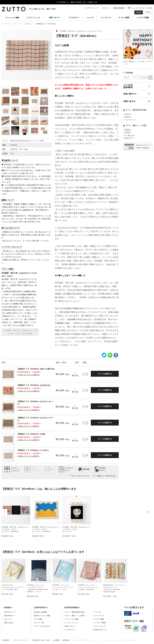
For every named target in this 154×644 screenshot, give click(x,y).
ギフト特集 (38, 619)
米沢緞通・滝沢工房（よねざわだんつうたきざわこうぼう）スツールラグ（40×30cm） (46, 529)
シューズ (90, 18)
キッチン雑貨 (124, 18)
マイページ (8, 619)
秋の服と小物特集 (40, 612)
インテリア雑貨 (143, 18)
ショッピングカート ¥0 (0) (142, 8)
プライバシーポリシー (21, 640)
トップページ (6, 24)
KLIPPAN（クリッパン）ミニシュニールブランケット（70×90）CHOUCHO (88, 587)
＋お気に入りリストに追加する (28, 375)
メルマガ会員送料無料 (138, 86)
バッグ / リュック (33, 18)
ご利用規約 (6, 640)
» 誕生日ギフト (129, 138)
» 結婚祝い (127, 130)
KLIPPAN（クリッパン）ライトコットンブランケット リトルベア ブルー (64, 587)
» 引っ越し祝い (129, 135)
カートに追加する (105, 374)
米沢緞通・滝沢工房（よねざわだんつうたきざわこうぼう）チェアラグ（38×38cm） (15, 529)
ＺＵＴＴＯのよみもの (42, 626)
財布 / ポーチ (54, 18)
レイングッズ (106, 18)
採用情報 (66, 640)
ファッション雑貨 (12, 18)
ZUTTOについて (92, 8)
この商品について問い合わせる (106, 476)
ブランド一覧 (39, 623)
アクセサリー (74, 18)
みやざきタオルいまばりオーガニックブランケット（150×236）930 (13, 587)
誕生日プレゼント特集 (42, 616)
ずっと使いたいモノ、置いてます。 (43, 9)
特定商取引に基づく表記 (41, 640)
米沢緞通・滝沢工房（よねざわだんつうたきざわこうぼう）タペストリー (76, 529)
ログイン (106, 8)
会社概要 (56, 640)
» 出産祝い (127, 133)
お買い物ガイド (138, 94)
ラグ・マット (18, 24)
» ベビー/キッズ (129, 120)
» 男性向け (127, 117)
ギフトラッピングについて (81, 476)
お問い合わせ (138, 101)
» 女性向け (127, 114)
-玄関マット (29, 24)
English (148, 12)
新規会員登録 (119, 8)
